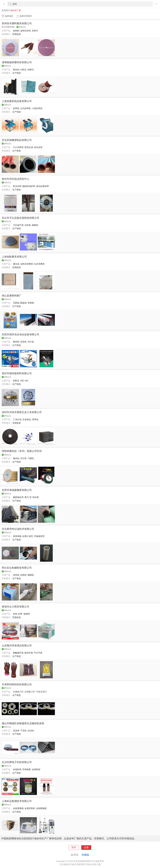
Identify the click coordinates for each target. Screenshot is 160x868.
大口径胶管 (18, 147)
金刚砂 (16, 31)
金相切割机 (30, 808)
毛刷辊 (16, 303)
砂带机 (16, 108)
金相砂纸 (17, 769)
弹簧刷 (31, 303)
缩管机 (16, 575)
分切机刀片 (30, 692)
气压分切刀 (41, 692)
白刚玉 (23, 70)
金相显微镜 (18, 808)
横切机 (16, 342)
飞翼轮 (31, 458)
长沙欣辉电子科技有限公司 (17, 762)
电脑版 (85, 855)
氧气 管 (28, 497)
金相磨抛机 (41, 808)
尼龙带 (16, 731)
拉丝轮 (31, 731)
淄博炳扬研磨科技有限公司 (17, 62)
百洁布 (23, 458)
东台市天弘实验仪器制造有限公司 (20, 218)
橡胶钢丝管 (18, 497)
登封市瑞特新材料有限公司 (17, 373)
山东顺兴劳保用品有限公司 (17, 646)
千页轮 (23, 731)
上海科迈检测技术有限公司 (17, 801)
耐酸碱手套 (18, 653)
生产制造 (17, 73)
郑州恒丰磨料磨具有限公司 (17, 23)
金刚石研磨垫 (27, 264)
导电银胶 (27, 769)
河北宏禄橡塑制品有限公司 (17, 140)
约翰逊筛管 (39, 536)
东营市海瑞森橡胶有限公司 (17, 490)
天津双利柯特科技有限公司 (17, 684)
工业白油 (17, 419)
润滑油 (35, 419)
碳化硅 (16, 70)
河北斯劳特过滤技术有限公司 (18, 529)
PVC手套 (38, 653)
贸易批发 (17, 34)
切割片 (35, 31)
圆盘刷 (23, 303)
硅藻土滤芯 (28, 536)
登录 (74, 847)
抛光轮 (16, 458)
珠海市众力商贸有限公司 (15, 607)
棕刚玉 (31, 70)
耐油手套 (29, 653)
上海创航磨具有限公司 (14, 257)
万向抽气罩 (18, 225)
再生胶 (36, 497)
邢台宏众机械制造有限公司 (17, 568)
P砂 (22, 381)
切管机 (23, 342)
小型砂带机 (37, 108)
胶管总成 (29, 147)
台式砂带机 (26, 108)
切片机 (31, 342)
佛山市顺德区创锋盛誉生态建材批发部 (23, 723)
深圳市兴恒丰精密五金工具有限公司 (22, 412)
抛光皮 (16, 264)
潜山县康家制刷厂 (12, 296)
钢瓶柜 (35, 225)
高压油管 (38, 147)
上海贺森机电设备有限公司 (17, 101)
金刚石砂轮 (26, 31)
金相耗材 (36, 769)
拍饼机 (23, 575)
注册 (86, 847)
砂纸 (15, 614)
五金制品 (27, 419)
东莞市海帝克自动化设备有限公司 (20, 334)
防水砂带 (17, 186)
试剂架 (28, 225)
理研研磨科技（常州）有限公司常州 (22, 451)
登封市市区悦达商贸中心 (15, 179)
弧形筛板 (17, 536)
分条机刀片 (18, 692)
